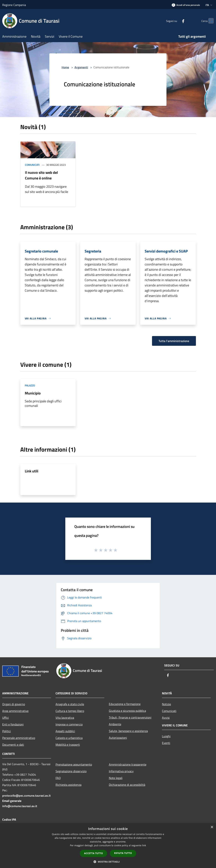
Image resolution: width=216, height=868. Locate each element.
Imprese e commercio (69, 724)
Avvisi (166, 718)
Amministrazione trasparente (128, 764)
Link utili (32, 471)
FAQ (58, 778)
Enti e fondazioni (13, 724)
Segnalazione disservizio (71, 771)
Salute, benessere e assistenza (128, 731)
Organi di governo (14, 704)
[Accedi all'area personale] (186, 5)
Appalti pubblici (65, 731)
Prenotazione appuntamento (74, 764)
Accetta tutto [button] (93, 853)
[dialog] (108, 846)
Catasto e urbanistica (69, 738)
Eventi (166, 743)
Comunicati (32, 165)
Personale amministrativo (19, 738)
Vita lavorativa (65, 718)
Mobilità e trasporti (68, 745)
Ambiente (115, 724)
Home (65, 67)
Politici (7, 731)
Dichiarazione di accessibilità (127, 785)
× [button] (212, 827)
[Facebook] (176, 21)
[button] (108, 862)
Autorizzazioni (118, 738)
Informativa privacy (121, 771)
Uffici (6, 718)
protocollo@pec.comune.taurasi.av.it (26, 796)
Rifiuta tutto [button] (123, 853)
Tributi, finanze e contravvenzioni (130, 717)
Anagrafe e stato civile (70, 704)
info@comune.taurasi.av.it (20, 806)
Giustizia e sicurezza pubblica (127, 711)
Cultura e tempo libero (70, 711)
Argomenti (81, 67)
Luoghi (166, 736)
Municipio (33, 393)
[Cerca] (209, 21)
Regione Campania (14, 5)
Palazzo (30, 385)
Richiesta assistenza (68, 785)
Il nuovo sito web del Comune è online (41, 175)
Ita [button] (209, 5)
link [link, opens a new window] (144, 845)
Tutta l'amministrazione (174, 341)
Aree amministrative (15, 711)
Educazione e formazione (125, 704)
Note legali (116, 778)
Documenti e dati (13, 745)
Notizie (166, 704)
